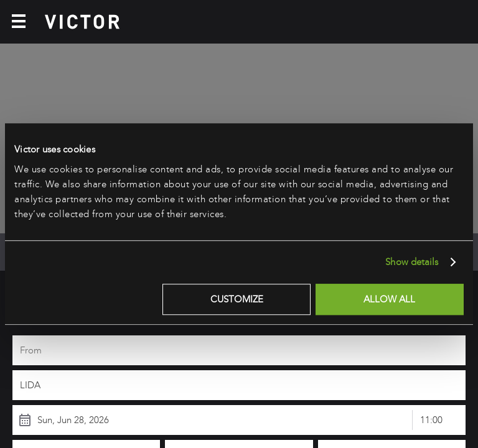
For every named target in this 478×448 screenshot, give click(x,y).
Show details (412, 262)
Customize (237, 299)
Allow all (389, 299)
